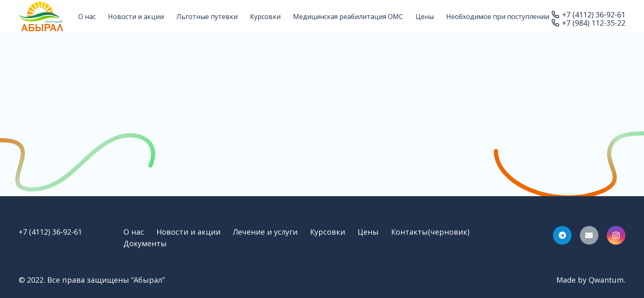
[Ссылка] (41, 17)
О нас (134, 232)
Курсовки (328, 232)
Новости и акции (189, 232)
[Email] (589, 235)
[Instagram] (616, 235)
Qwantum (606, 280)
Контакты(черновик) (430, 232)
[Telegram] (562, 235)
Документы (145, 243)
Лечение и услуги (265, 232)
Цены (368, 232)
